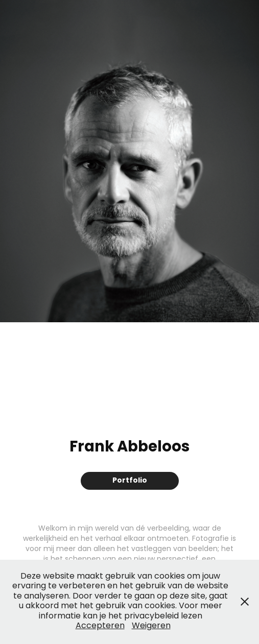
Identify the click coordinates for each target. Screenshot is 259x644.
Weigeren (151, 626)
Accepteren (100, 626)
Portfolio (130, 481)
